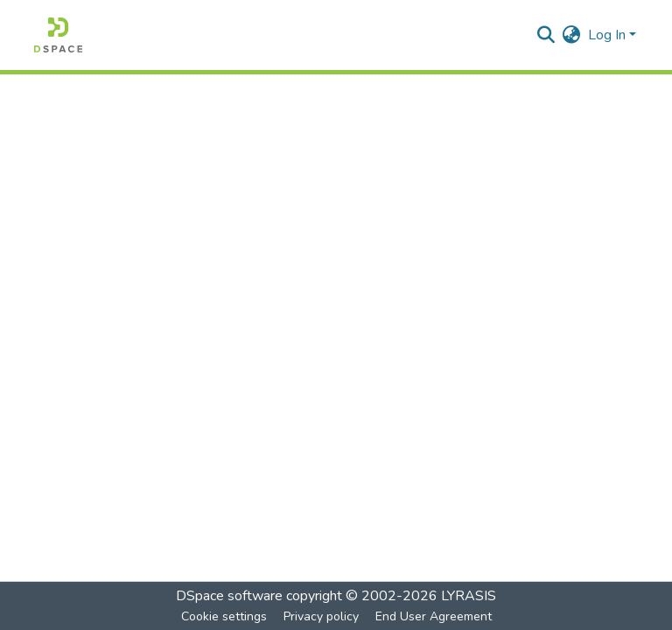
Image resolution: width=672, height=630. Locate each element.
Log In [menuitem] (607, 35)
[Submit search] (546, 35)
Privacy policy (321, 616)
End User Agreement (434, 616)
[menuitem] (572, 35)
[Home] (58, 35)
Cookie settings (224, 616)
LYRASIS (469, 596)
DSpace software (229, 596)
